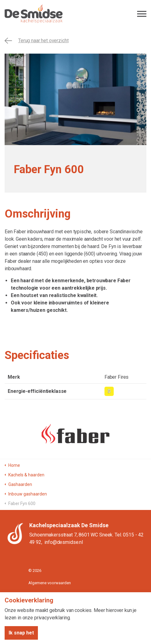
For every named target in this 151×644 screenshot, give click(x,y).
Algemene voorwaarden (50, 583)
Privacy (35, 595)
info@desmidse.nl (64, 542)
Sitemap (36, 607)
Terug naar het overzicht (37, 41)
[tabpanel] (75, 99)
